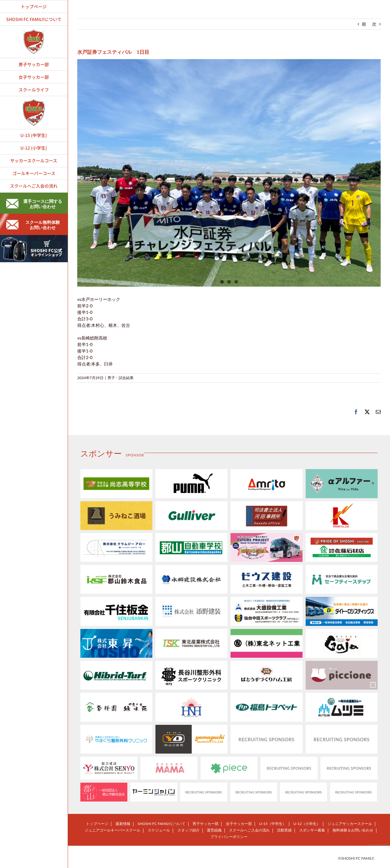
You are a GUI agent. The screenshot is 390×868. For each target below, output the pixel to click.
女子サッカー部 (239, 824)
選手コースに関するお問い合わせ (34, 204)
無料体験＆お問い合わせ (353, 830)
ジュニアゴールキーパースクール (112, 830)
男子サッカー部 (206, 824)
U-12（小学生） (307, 824)
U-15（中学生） (272, 824)
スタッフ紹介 (189, 830)
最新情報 (123, 824)
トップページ (97, 824)
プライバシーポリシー (229, 837)
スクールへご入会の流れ (249, 830)
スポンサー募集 (312, 830)
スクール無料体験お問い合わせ (33, 225)
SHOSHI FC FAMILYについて (161, 824)
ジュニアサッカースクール (350, 824)
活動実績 (284, 830)
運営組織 (214, 830)
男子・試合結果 (121, 378)
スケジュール (159, 830)
